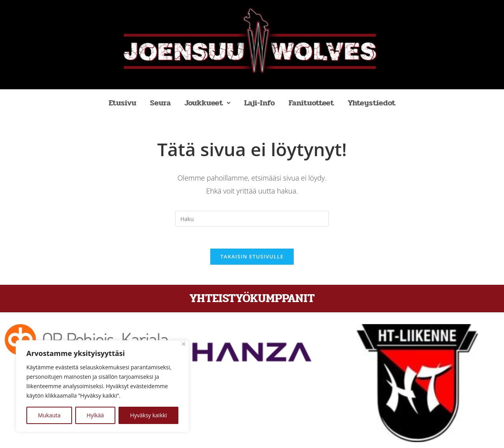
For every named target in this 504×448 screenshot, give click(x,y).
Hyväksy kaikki (148, 415)
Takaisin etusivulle (252, 258)
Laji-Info (259, 103)
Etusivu (122, 103)
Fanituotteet (311, 103)
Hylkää (95, 415)
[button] (208, 103)
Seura (160, 103)
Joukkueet (208, 103)
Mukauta (49, 415)
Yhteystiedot (372, 103)
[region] (102, 386)
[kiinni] (184, 344)
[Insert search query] (252, 219)
